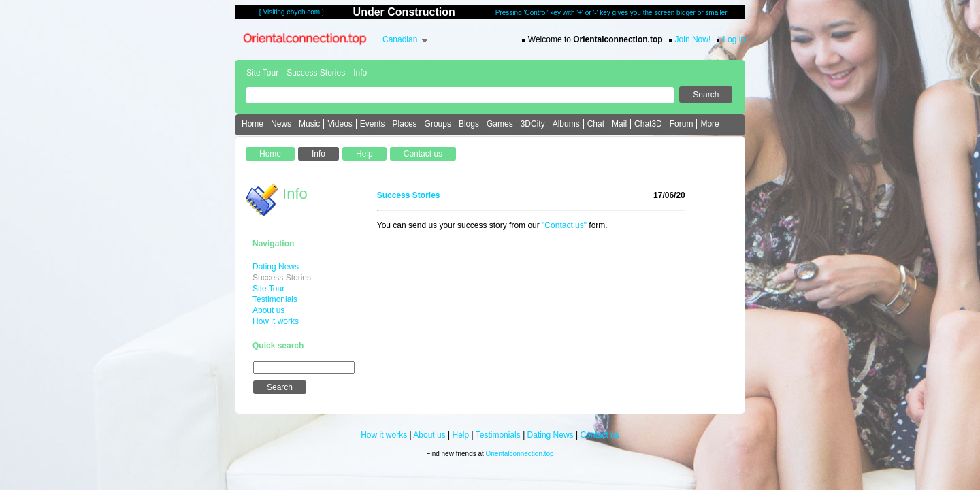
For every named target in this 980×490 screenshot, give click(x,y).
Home (252, 124)
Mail (619, 124)
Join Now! (693, 39)
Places (405, 124)
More (709, 124)
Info (360, 73)
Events (373, 124)
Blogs (469, 124)
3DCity (533, 124)
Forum (682, 124)
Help (461, 435)
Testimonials (275, 299)
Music (309, 124)
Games (500, 124)
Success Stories (316, 73)
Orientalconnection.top (520, 454)
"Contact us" (564, 225)
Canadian (400, 39)
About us (268, 310)
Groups (438, 124)
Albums (566, 124)
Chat (596, 124)
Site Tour (262, 73)
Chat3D (648, 124)
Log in (734, 39)
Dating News (276, 267)
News (281, 124)
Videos (340, 124)
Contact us (599, 435)
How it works (276, 321)
